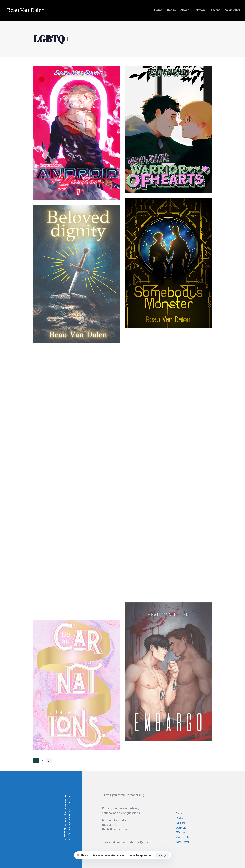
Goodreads (183, 837)
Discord (215, 10)
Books (171, 10)
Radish (180, 818)
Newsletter (232, 10)
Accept (162, 855)
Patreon (199, 10)
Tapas (180, 813)
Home (158, 10)
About (185, 10)
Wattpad (181, 832)
